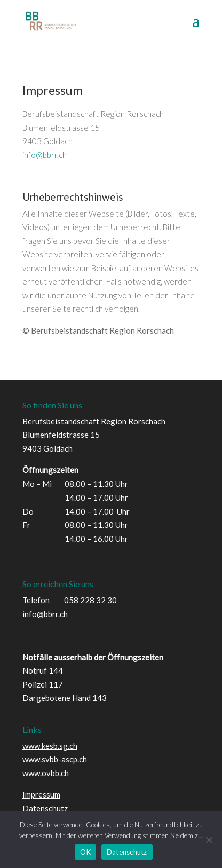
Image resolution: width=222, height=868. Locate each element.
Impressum (41, 794)
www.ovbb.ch (46, 773)
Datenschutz (45, 808)
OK (85, 852)
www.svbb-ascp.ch (55, 759)
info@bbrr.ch (45, 155)
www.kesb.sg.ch (50, 746)
